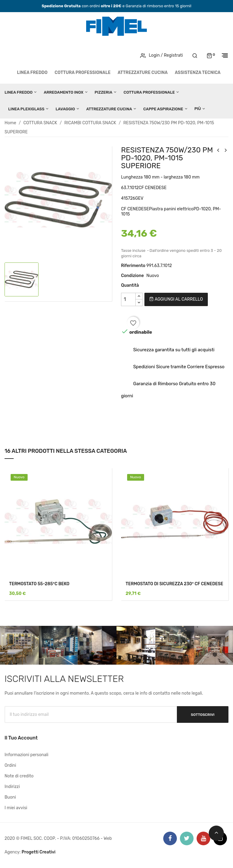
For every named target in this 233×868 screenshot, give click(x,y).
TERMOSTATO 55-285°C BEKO (39, 584)
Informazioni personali (27, 755)
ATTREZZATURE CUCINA (143, 73)
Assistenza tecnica (198, 73)
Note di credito (19, 776)
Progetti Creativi (39, 852)
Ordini (10, 765)
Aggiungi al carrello (176, 299)
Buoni (10, 797)
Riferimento (133, 266)
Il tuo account (21, 738)
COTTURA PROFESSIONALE (83, 73)
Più (198, 109)
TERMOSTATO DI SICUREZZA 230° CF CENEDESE (174, 584)
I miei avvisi (16, 808)
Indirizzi (12, 787)
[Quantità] (128, 299)
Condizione (132, 276)
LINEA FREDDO (32, 73)
